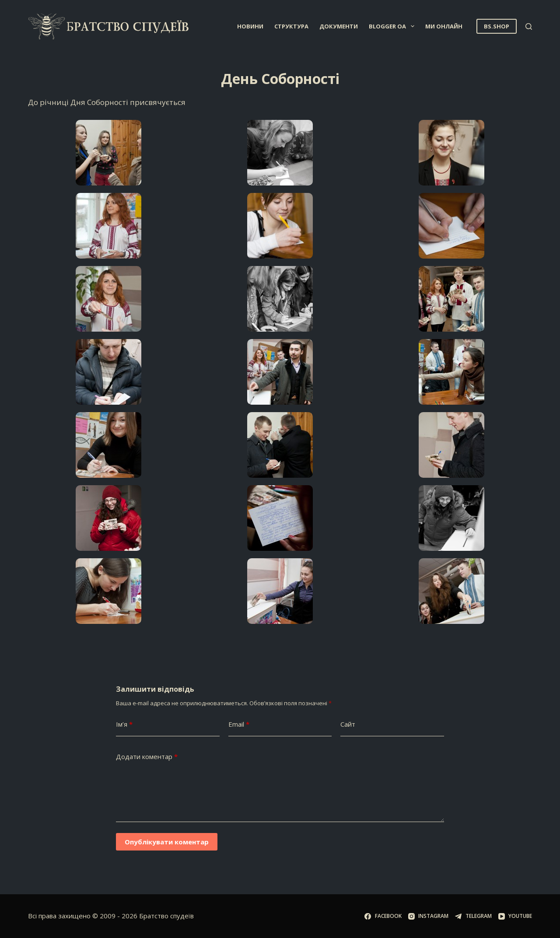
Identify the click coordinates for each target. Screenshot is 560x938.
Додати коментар (147, 757)
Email (239, 724)
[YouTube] (515, 916)
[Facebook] (383, 916)
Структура (291, 26)
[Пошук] (529, 26)
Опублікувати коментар (167, 842)
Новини (250, 26)
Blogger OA (393, 26)
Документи (339, 26)
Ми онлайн (444, 26)
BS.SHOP (497, 26)
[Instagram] (428, 916)
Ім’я (124, 724)
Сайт (348, 724)
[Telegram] (473, 916)
